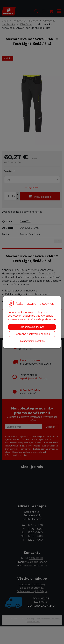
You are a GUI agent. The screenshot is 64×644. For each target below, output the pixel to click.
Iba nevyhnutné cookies (32, 341)
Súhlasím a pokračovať (32, 327)
